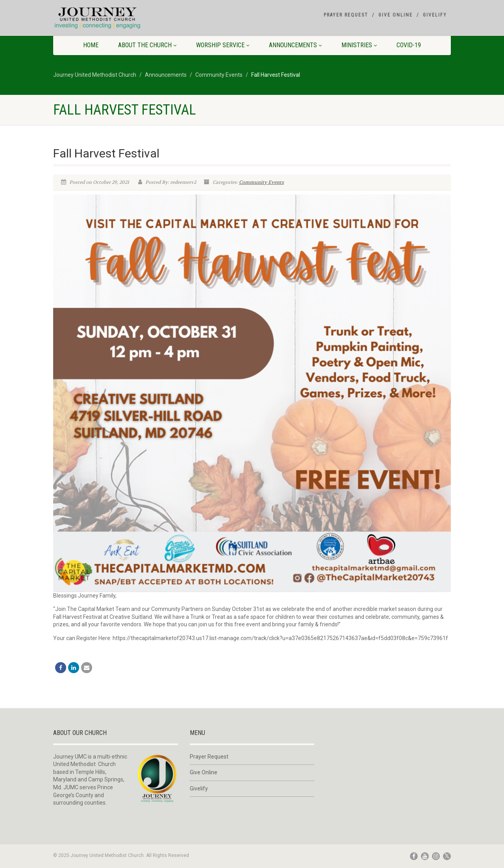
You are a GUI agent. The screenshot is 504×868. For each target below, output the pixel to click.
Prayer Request (346, 15)
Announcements (295, 45)
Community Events (261, 182)
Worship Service (223, 45)
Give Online (396, 15)
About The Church (147, 45)
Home (91, 45)
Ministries (359, 45)
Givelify (435, 15)
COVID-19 (409, 45)
